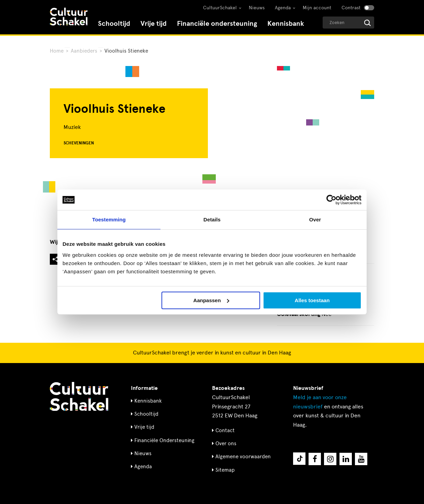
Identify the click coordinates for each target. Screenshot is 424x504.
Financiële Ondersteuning (164, 440)
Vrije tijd (154, 24)
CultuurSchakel (220, 8)
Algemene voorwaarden (243, 457)
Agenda (283, 8)
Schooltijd (114, 24)
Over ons (226, 443)
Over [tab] (315, 220)
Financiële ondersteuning (217, 24)
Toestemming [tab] (109, 220)
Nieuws (257, 8)
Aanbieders (84, 51)
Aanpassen (211, 300)
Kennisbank (286, 24)
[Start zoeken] (367, 23)
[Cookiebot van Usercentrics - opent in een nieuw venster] (331, 200)
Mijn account (317, 8)
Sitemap (225, 470)
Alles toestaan (312, 300)
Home (57, 51)
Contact (225, 430)
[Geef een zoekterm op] (348, 23)
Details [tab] (212, 220)
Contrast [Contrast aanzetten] (351, 8)
